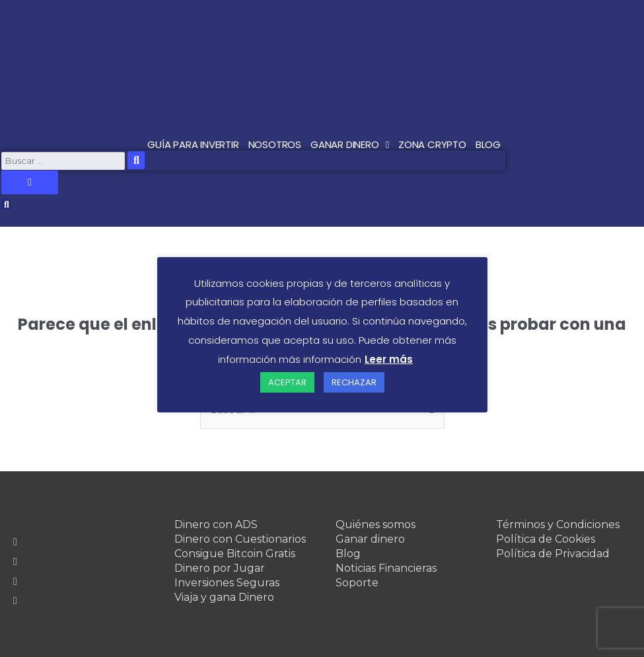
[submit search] (136, 160)
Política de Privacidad (553, 554)
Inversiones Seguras (227, 583)
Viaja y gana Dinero (224, 597)
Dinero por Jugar (220, 568)
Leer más (389, 359)
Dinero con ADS (216, 524)
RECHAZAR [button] (354, 382)
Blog (348, 554)
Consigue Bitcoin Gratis (235, 554)
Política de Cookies (546, 539)
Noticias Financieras (386, 568)
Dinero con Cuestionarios (240, 539)
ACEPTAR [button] (287, 382)
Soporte (357, 583)
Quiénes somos (376, 524)
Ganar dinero (370, 539)
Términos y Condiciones (558, 524)
